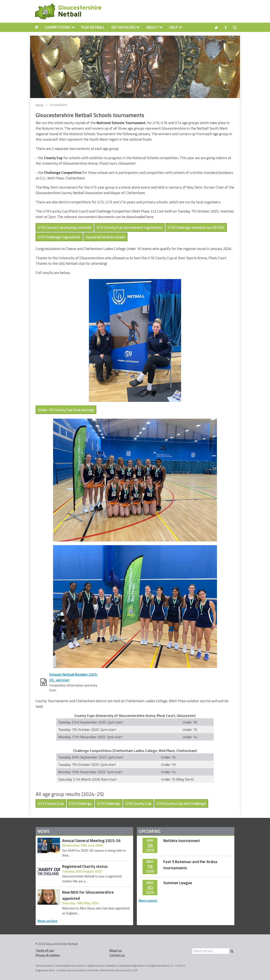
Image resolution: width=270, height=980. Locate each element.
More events (148, 901)
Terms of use (45, 950)
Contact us (117, 955)
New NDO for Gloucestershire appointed (88, 895)
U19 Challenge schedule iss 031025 (196, 227)
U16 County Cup (138, 803)
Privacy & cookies (48, 955)
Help (176, 27)
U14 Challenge (81, 803)
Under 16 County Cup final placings (66, 410)
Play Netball (93, 27)
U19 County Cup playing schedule (65, 227)
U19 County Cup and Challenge (181, 803)
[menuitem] (36, 27)
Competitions (60, 27)
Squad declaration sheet (105, 237)
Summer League (178, 883)
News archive (47, 921)
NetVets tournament (182, 841)
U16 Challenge (109, 803)
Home (40, 105)
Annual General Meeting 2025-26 (91, 841)
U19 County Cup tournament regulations (130, 227)
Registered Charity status (85, 867)
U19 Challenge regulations (59, 237)
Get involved (126, 27)
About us (116, 950)
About (154, 27)
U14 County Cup (51, 803)
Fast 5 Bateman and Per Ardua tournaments (190, 865)
